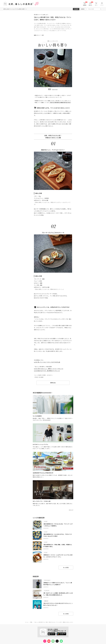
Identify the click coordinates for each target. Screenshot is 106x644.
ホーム (27, 622)
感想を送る (53, 383)
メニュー (102, 5)
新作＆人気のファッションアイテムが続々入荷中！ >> (15, 9)
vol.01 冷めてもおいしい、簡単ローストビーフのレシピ (49, 369)
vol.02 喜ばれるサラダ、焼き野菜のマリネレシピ (47, 371)
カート (96, 5)
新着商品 (85, 5)
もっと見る (66, 567)
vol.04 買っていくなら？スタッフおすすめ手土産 (47, 362)
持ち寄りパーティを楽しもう (41, 15)
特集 (31, 622)
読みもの (90, 5)
